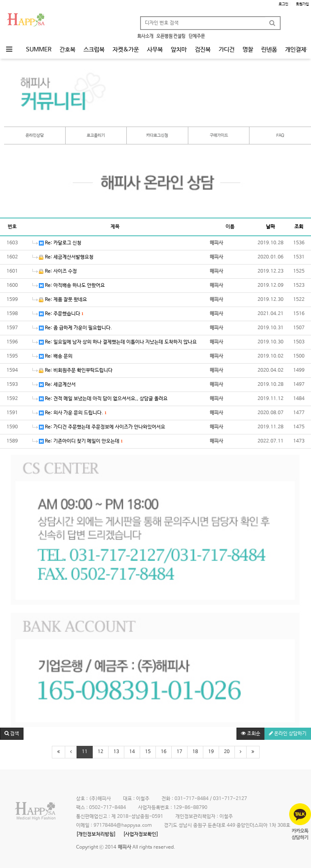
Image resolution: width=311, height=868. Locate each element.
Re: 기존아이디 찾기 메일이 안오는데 (78, 441)
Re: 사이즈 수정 (55, 271)
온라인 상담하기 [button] (288, 734)
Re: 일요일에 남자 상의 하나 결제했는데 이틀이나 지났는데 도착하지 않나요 (115, 342)
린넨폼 (269, 50)
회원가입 (302, 4)
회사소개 (145, 36)
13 (116, 752)
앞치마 (179, 50)
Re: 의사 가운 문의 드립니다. (69, 413)
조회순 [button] (251, 734)
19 (211, 752)
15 (148, 752)
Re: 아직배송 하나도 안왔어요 (69, 286)
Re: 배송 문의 (52, 356)
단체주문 (197, 36)
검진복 (203, 50)
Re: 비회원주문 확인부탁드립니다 (72, 370)
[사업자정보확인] (141, 834)
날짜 (271, 227)
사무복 (155, 50)
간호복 (67, 50)
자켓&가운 (126, 50)
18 (195, 752)
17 (179, 752)
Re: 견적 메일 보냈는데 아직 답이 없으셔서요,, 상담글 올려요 (100, 399)
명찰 (248, 50)
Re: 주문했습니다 (58, 314)
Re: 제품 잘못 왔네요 (60, 300)
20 (227, 752)
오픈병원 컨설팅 (171, 36)
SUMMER (39, 50)
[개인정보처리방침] (96, 834)
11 (85, 752)
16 (164, 752)
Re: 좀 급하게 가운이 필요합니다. (72, 328)
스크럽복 (94, 50)
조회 (299, 227)
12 (100, 752)
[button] (12, 734)
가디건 (227, 50)
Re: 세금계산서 (54, 385)
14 (132, 752)
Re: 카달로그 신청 (57, 243)
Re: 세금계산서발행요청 (63, 257)
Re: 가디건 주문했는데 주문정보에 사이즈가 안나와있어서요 (99, 427)
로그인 (285, 4)
